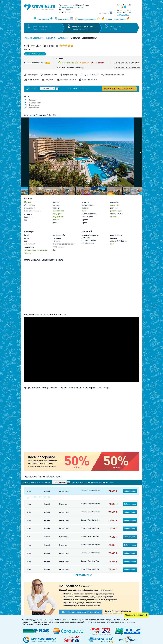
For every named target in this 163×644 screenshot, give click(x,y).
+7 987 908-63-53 (124, 10)
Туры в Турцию (43, 19)
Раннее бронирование (87, 19)
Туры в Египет (64, 19)
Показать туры (126, 482)
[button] (140, 152)
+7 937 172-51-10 (124, 5)
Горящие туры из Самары (116, 19)
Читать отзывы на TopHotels (126, 63)
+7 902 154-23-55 (124, 13)
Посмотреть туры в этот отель (119, 89)
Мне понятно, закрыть (135, 615)
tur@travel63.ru (123, 15)
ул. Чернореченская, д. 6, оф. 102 (71, 7)
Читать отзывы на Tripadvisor (127, 68)
